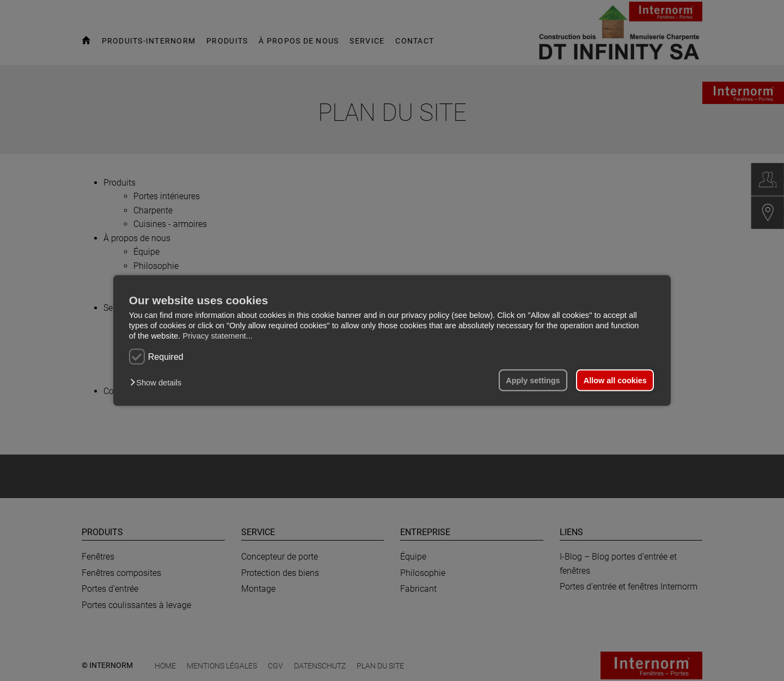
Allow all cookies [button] (615, 381)
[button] (158, 383)
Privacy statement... (218, 335)
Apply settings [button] (533, 381)
